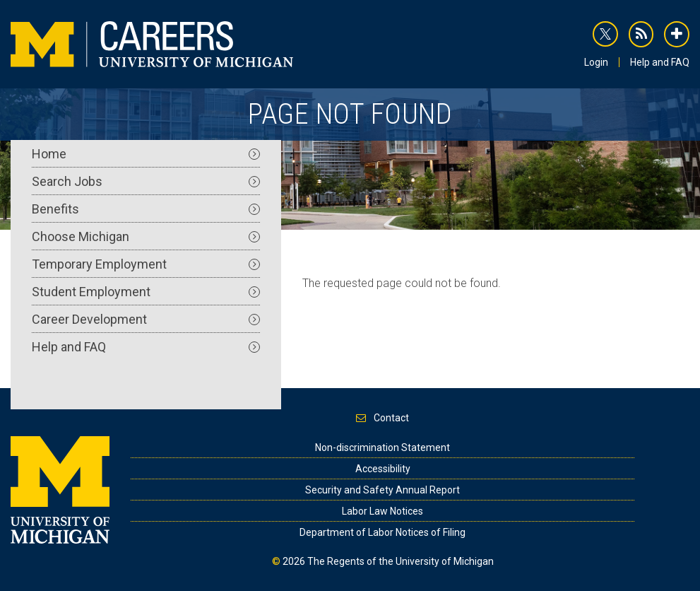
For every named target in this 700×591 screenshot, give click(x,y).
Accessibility (383, 469)
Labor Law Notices (382, 511)
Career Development (146, 319)
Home (146, 154)
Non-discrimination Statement (382, 447)
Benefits (146, 209)
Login (596, 62)
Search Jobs (146, 181)
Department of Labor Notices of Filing (382, 532)
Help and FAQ (660, 62)
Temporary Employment (146, 264)
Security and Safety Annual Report (382, 490)
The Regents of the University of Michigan (401, 561)
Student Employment (146, 292)
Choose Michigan (146, 236)
